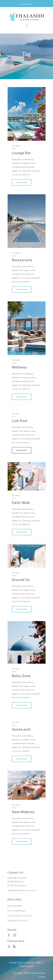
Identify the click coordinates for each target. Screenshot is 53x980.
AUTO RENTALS (17, 911)
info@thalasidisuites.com (22, 890)
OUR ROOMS (15, 906)
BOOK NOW (26, 4)
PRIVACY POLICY (18, 921)
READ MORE (22, 182)
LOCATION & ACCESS (20, 916)
